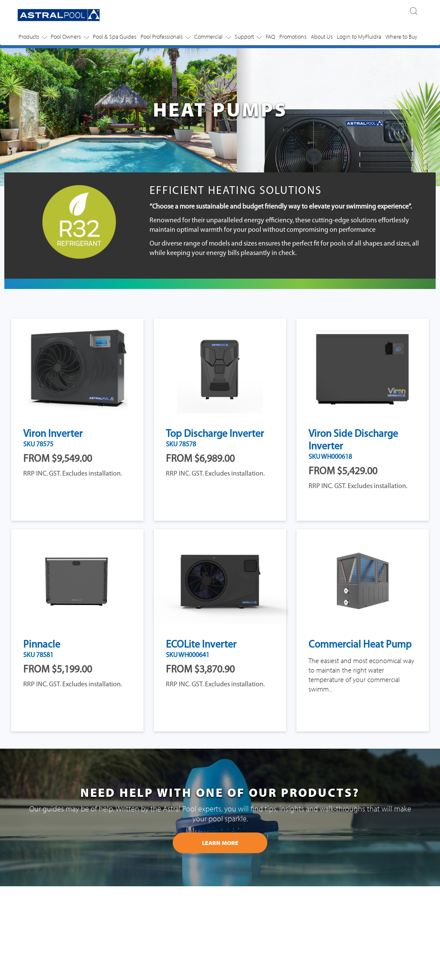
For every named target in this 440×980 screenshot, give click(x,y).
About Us (322, 37)
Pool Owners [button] (70, 37)
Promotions (293, 37)
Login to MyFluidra (359, 37)
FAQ (270, 37)
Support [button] (248, 37)
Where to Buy (401, 37)
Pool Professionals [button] (165, 37)
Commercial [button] (212, 37)
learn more (220, 843)
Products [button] (33, 37)
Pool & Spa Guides (115, 37)
